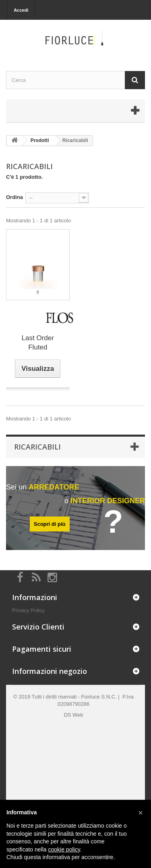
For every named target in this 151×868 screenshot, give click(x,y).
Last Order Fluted (38, 343)
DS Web (73, 715)
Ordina (14, 197)
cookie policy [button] (64, 849)
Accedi (21, 10)
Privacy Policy (28, 610)
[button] (141, 813)
